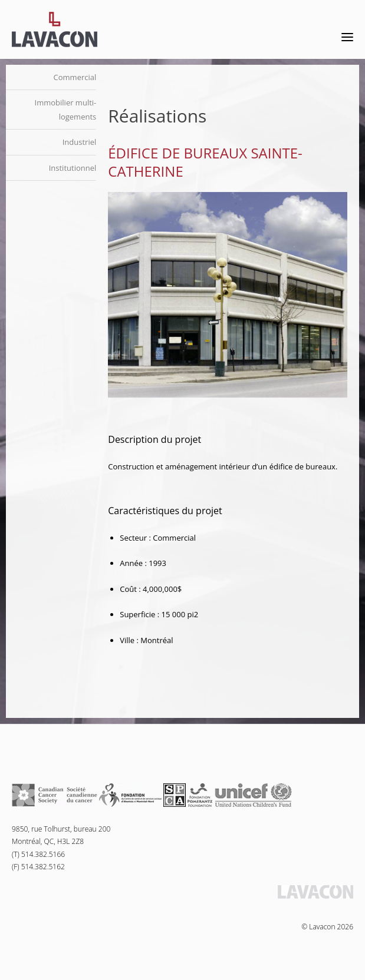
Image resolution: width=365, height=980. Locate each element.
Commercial (75, 77)
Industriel (80, 142)
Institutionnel (73, 168)
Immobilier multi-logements (66, 109)
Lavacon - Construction (55, 29)
